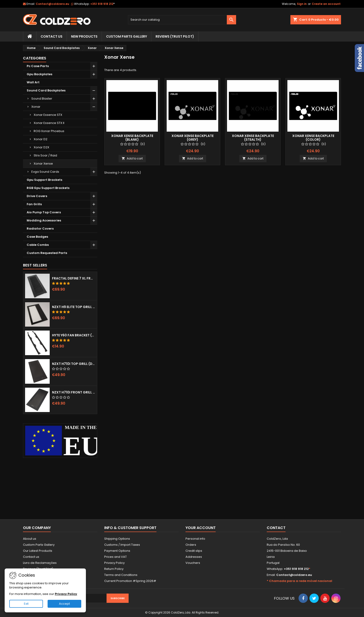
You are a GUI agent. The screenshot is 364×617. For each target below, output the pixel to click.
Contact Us (52, 36)
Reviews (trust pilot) (175, 36)
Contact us (31, 557)
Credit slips (194, 551)
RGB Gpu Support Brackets (48, 188)
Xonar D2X (41, 147)
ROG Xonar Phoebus (49, 131)
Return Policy (114, 569)
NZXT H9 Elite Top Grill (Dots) (74, 307)
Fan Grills (34, 204)
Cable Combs (38, 245)
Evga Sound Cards (45, 172)
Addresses (194, 557)
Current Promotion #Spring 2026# (130, 581)
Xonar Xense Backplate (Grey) (193, 138)
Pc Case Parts (38, 66)
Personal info (195, 539)
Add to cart (132, 158)
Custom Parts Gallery (127, 36)
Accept (64, 604)
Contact (276, 528)
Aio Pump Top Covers (44, 212)
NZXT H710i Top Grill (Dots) (74, 364)
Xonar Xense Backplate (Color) (313, 138)
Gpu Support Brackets (44, 180)
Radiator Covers (40, 229)
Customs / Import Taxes (122, 545)
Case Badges (37, 237)
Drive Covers (37, 196)
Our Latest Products (38, 551)
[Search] (182, 20)
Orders (191, 545)
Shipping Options (117, 539)
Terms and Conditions (121, 575)
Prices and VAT (115, 557)
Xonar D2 (41, 139)
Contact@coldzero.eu (52, 4)
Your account (201, 528)
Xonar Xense (43, 164)
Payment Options (117, 551)
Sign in (302, 4)
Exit (26, 604)
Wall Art (33, 82)
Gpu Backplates (39, 74)
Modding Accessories (44, 220)
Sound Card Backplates (46, 90)
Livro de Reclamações (40, 563)
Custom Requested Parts (47, 253)
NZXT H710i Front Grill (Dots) (74, 392)
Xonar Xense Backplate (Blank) (132, 138)
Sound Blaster (42, 99)
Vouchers (193, 563)
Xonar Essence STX (48, 115)
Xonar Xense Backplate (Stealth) (253, 138)
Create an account (326, 4)
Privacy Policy (114, 563)
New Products (84, 36)
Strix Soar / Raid (45, 155)
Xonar (36, 107)
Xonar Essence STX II (49, 123)
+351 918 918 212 (102, 4)
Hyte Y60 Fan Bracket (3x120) (74, 335)
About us (30, 539)
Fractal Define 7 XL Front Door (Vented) (74, 278)
